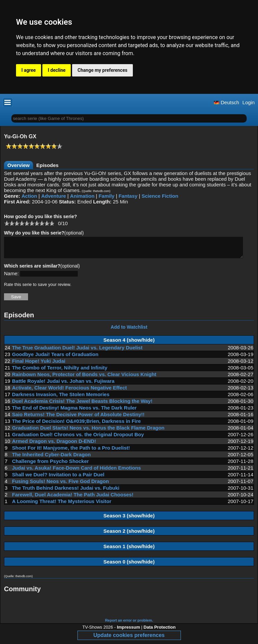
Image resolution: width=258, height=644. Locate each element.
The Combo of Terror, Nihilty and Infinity (60, 372)
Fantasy (128, 196)
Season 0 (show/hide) (129, 566)
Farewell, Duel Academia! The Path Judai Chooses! (73, 499)
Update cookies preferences (129, 639)
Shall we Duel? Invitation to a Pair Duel (58, 478)
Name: (11, 277)
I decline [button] (57, 70)
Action (30, 196)
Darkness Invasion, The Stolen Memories (61, 398)
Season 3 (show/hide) (129, 520)
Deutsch (226, 102)
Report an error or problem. (129, 624)
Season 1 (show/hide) (129, 550)
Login (248, 102)
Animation (82, 196)
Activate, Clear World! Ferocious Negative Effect (69, 392)
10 (52, 223)
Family (106, 196)
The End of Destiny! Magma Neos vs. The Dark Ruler (74, 412)
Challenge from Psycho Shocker (50, 465)
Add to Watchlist (129, 331)
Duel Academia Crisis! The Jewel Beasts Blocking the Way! (82, 405)
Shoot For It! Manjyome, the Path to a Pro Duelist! (71, 452)
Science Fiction (160, 196)
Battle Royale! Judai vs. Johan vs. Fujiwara (63, 385)
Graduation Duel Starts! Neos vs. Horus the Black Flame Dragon (88, 432)
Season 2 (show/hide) (129, 535)
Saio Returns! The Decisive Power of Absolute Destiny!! (78, 418)
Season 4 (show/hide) (129, 344)
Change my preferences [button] (102, 70)
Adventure (53, 196)
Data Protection (160, 631)
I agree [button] (29, 70)
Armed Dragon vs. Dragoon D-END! (54, 445)
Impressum (128, 631)
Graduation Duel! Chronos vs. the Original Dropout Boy (78, 438)
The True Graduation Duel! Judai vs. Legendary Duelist (77, 352)
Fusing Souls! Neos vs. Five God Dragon (60, 485)
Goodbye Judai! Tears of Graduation (55, 358)
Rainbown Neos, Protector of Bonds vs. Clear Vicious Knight (84, 378)
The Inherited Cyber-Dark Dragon (51, 458)
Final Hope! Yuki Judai (39, 365)
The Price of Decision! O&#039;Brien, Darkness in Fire (76, 425)
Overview (19, 165)
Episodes (48, 165)
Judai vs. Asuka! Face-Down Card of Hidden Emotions (76, 472)
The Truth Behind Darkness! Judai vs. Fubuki (66, 492)
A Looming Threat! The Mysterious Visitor (62, 505)
